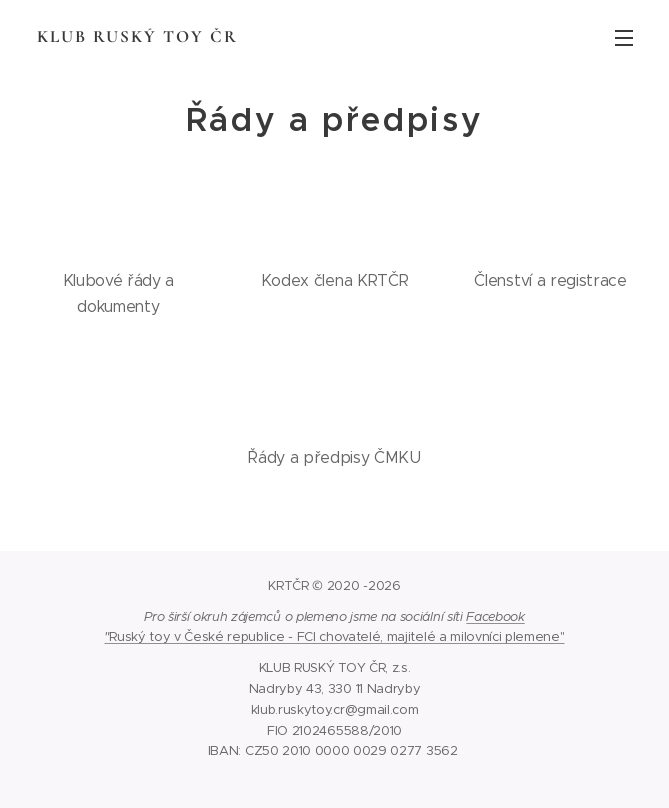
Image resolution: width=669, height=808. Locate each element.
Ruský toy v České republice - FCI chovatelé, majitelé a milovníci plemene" (336, 636)
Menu (624, 38)
